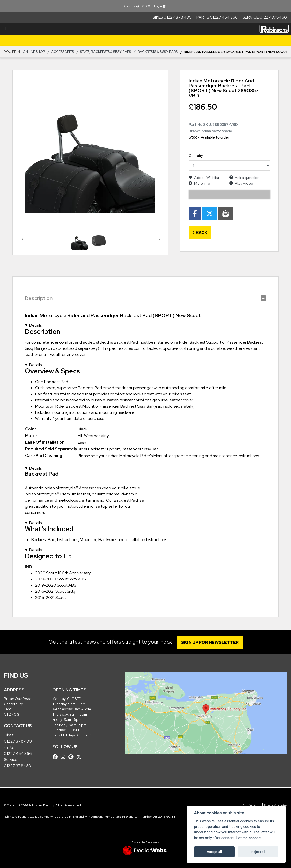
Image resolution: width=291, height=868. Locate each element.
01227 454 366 (18, 753)
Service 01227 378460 (265, 17)
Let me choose (249, 838)
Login (160, 6)
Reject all (258, 852)
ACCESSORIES (63, 52)
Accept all (214, 852)
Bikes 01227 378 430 (172, 17)
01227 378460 (18, 766)
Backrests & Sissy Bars (158, 52)
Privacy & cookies (276, 805)
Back (200, 233)
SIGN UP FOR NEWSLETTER (211, 643)
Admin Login (251, 805)
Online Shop (34, 52)
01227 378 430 (18, 741)
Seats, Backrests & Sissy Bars (106, 52)
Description (39, 298)
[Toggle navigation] (6, 29)
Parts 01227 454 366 (217, 17)
